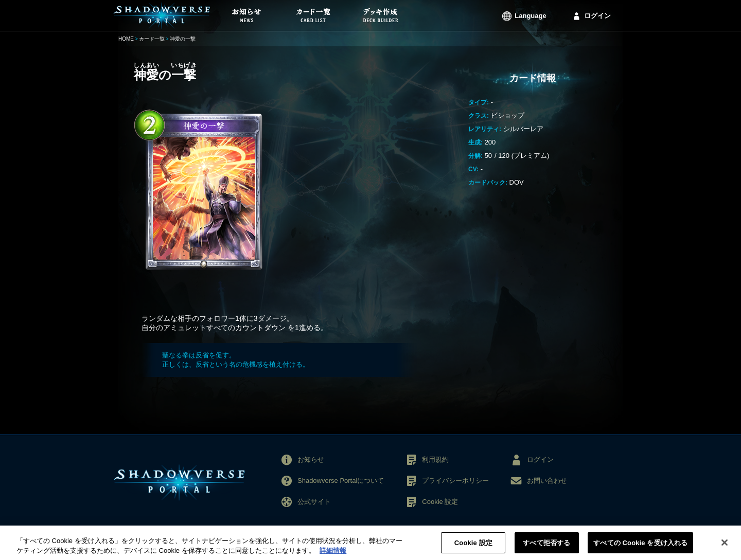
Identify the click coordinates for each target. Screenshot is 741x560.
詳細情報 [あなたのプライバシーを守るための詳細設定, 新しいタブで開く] (333, 554)
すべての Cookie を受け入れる (640, 546)
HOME (126, 39)
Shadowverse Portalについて (341, 481)
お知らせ (311, 459)
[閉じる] (725, 546)
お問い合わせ (547, 481)
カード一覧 (152, 39)
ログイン (597, 16)
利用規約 (435, 459)
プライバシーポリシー (455, 481)
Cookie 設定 (440, 502)
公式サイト (314, 502)
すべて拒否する (546, 546)
